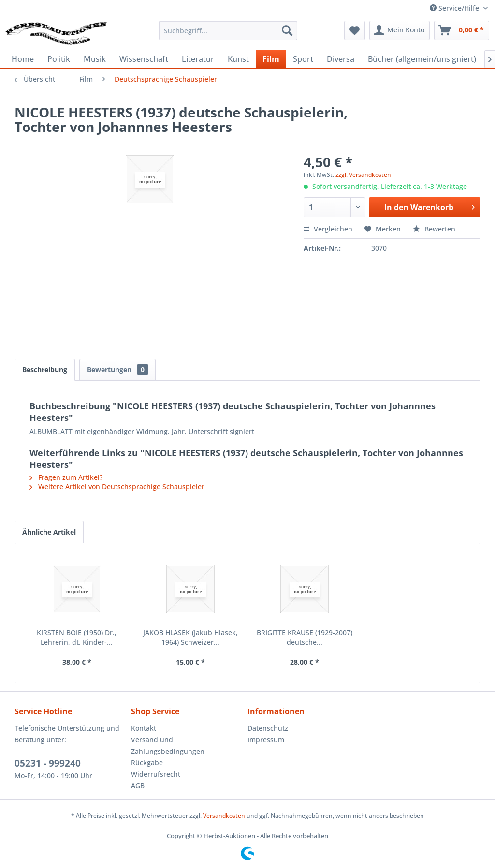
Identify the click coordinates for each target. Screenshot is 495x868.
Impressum (266, 740)
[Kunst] (238, 59)
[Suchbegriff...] (228, 30)
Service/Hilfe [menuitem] (455, 8)
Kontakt (144, 728)
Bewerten (434, 229)
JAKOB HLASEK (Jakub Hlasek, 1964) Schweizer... (190, 637)
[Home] (23, 59)
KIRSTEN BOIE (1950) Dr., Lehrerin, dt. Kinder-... (77, 637)
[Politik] (59, 59)
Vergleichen (328, 229)
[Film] (271, 59)
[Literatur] (198, 59)
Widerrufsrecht (156, 774)
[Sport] (303, 59)
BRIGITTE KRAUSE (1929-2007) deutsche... (305, 637)
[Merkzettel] (355, 30)
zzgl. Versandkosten (363, 175)
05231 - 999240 (48, 763)
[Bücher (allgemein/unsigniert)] (422, 59)
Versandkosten (224, 816)
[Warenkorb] (462, 30)
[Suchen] (287, 30)
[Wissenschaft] (144, 59)
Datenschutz (268, 728)
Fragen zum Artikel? (66, 477)
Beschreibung (45, 369)
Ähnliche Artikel (49, 532)
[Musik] (95, 59)
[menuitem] (228, 30)
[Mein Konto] (400, 30)
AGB (138, 786)
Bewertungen (117, 369)
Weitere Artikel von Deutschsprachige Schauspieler (117, 486)
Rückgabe (147, 762)
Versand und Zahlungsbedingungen (168, 745)
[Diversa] (341, 59)
